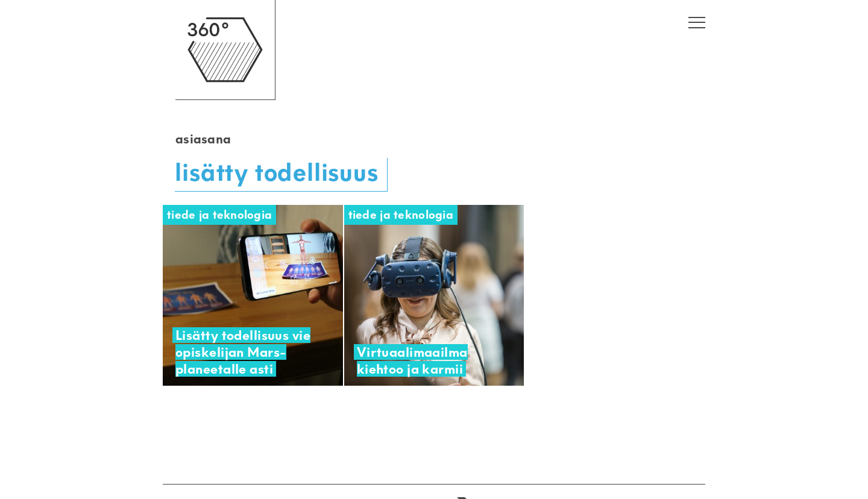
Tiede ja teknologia (219, 215)
